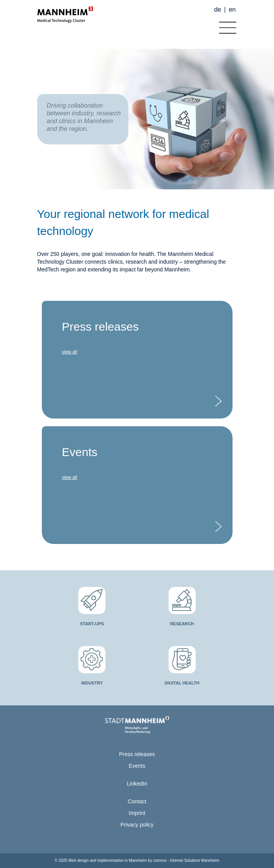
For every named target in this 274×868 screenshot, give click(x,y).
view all (70, 352)
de (218, 9)
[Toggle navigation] (226, 26)
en (232, 9)
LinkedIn (137, 784)
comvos (160, 860)
